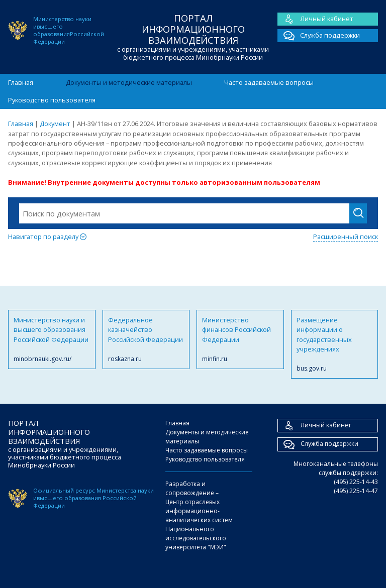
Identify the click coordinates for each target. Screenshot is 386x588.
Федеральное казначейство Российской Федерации (146, 339)
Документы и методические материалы (129, 82)
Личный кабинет (315, 19)
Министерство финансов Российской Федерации (240, 339)
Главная (21, 82)
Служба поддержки (319, 36)
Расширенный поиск (346, 237)
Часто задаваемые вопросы (269, 82)
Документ (55, 124)
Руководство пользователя (52, 100)
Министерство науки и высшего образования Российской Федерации (52, 339)
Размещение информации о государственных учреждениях (335, 344)
